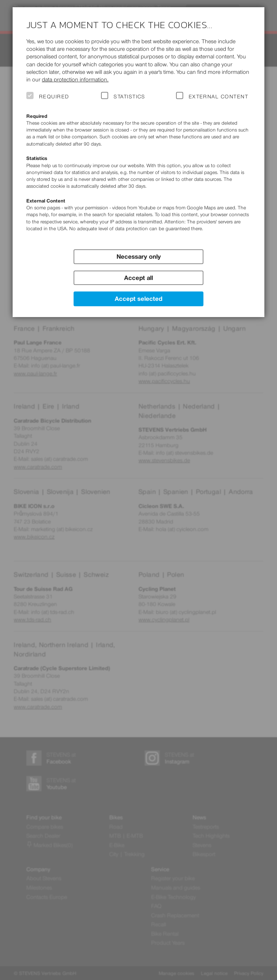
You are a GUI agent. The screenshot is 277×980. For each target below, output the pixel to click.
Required (54, 97)
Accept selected (138, 299)
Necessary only (139, 257)
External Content (218, 97)
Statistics (129, 97)
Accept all (138, 278)
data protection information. (75, 79)
